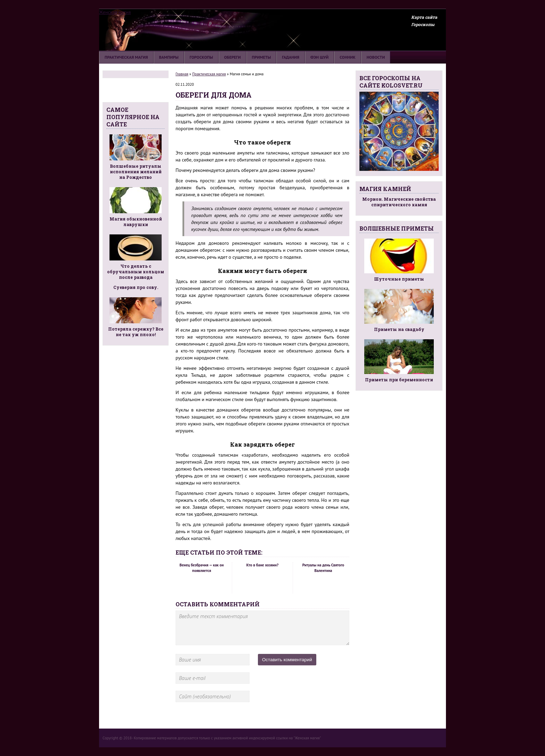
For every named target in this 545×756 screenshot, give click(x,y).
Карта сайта (424, 17)
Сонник (347, 57)
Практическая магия (126, 57)
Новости (376, 57)
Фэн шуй (319, 57)
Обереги (233, 57)
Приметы (262, 57)
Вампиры (169, 57)
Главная (182, 74)
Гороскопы (423, 24)
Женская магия (115, 12)
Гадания (291, 57)
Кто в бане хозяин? (262, 565)
